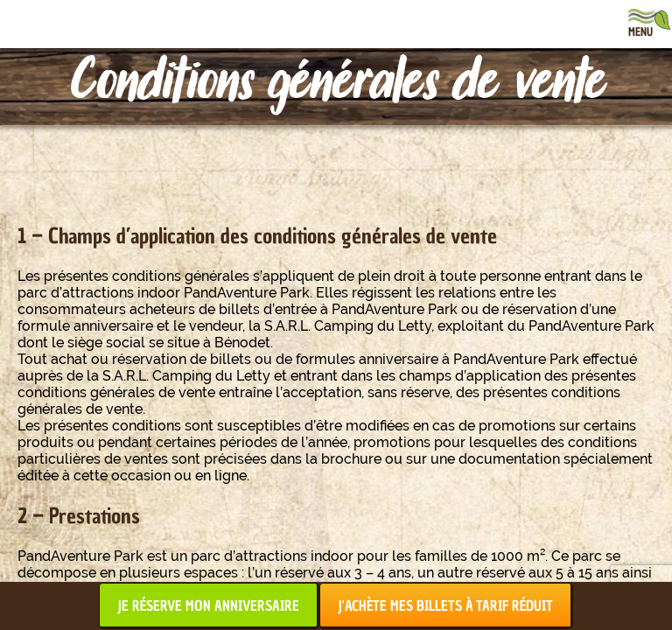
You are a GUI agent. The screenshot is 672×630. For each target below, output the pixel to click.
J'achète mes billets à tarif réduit (445, 605)
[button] (26, 611)
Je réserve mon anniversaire (208, 605)
